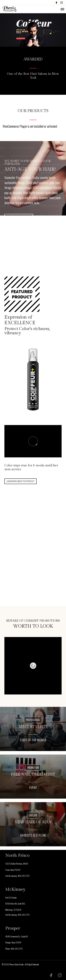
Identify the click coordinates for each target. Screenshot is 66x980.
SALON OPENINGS (49, 39)
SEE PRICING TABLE (19, 218)
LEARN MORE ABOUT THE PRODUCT (21, 481)
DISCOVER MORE (21, 39)
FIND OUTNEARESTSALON (53, 32)
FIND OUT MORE (32, 566)
